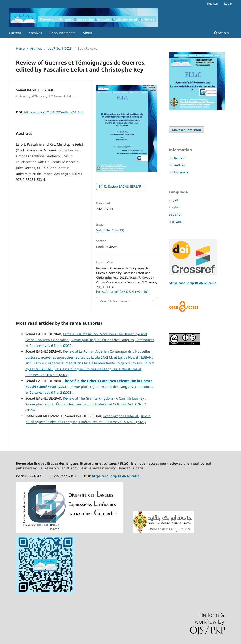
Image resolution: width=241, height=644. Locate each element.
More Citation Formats (115, 301)
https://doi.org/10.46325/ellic (192, 283)
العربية (173, 200)
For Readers (177, 158)
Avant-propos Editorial (121, 416)
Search (221, 33)
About (88, 33)
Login (228, 4)
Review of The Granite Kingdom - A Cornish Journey (104, 398)
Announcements (62, 33)
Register (213, 4)
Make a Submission (187, 130)
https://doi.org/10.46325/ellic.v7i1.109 (54, 112)
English (175, 207)
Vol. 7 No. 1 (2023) (60, 48)
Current (15, 33)
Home (20, 48)
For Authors (177, 165)
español (175, 214)
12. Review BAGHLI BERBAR (122, 186)
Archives (35, 33)
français (175, 221)
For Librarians (178, 172)
